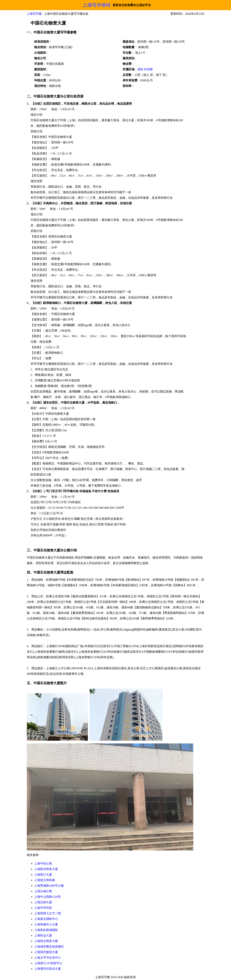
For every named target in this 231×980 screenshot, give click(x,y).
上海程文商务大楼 (46, 941)
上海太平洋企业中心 (48, 958)
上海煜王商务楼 (45, 880)
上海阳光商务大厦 (46, 869)
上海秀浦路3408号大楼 (49, 886)
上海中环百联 (43, 908)
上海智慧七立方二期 (48, 913)
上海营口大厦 (43, 875)
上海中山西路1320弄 (48, 897)
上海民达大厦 (43, 935)
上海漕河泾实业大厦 (48, 969)
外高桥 (149, 69)
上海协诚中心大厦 (46, 924)
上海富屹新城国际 (46, 930)
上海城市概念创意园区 (49, 947)
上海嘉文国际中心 (46, 919)
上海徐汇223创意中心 (48, 963)
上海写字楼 (34, 14)
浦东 (140, 69)
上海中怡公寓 (43, 863)
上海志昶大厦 (43, 902)
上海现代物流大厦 (46, 952)
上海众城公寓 (43, 891)
